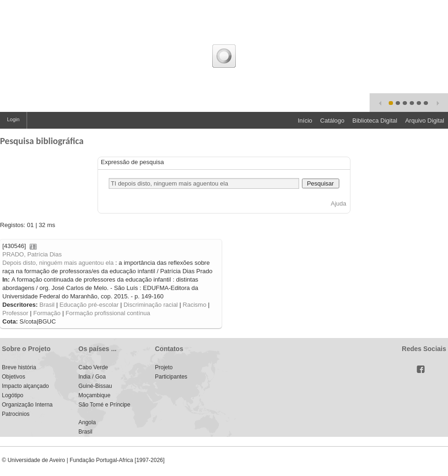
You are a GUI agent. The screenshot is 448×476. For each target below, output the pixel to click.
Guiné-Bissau (95, 386)
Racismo (195, 305)
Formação (47, 313)
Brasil (47, 305)
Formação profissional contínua (108, 313)
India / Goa (92, 377)
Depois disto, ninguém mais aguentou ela (58, 263)
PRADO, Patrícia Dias (32, 254)
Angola (87, 422)
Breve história (19, 367)
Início (305, 121)
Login (13, 119)
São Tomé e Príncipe (104, 405)
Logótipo (13, 395)
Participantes (171, 377)
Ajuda (339, 204)
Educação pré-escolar (89, 305)
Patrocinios (16, 414)
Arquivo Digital (425, 121)
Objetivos (14, 377)
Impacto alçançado (25, 386)
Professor (15, 313)
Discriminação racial (151, 305)
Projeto (164, 367)
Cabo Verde (93, 367)
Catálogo (332, 121)
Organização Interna (27, 405)
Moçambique (94, 395)
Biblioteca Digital (375, 121)
